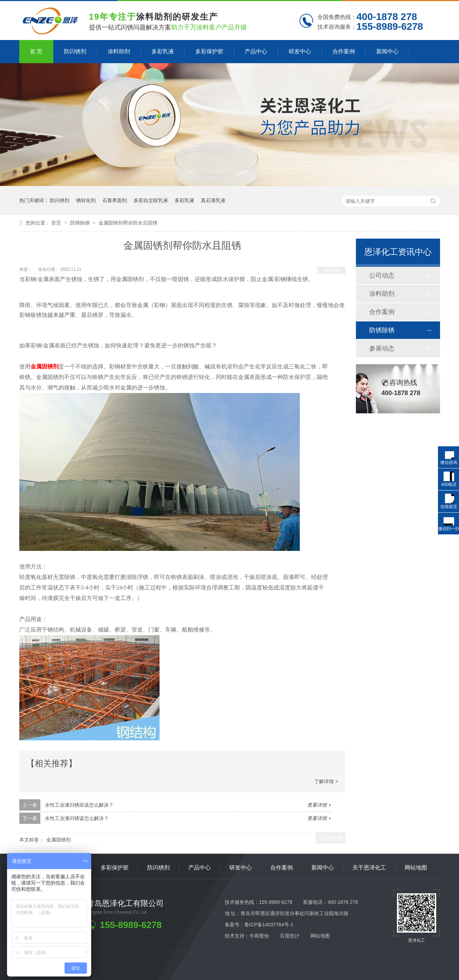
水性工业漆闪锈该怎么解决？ (77, 818)
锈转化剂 (86, 200)
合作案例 (344, 51)
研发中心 (300, 51)
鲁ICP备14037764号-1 (269, 925)
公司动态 (382, 275)
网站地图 (416, 868)
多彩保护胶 (209, 51)
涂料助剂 (119, 51)
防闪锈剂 (75, 51)
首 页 (36, 51)
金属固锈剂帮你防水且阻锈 (128, 223)
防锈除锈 (81, 223)
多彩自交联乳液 (151, 200)
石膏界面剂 (115, 200)
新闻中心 (387, 51)
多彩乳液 (163, 51)
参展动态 (382, 348)
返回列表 (331, 270)
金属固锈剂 (59, 840)
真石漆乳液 (213, 200)
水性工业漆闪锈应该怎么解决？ (79, 805)
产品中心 (256, 51)
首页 (57, 223)
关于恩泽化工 (369, 868)
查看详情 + (319, 805)
